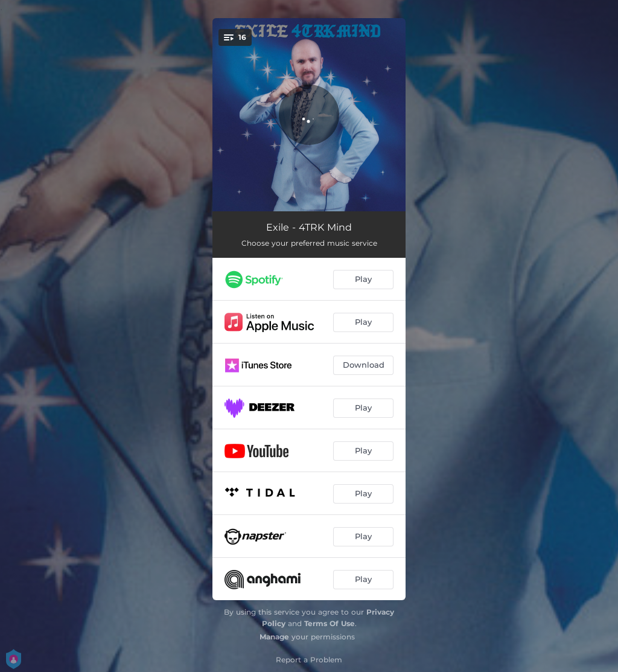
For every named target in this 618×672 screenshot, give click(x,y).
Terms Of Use (330, 623)
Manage (274, 637)
